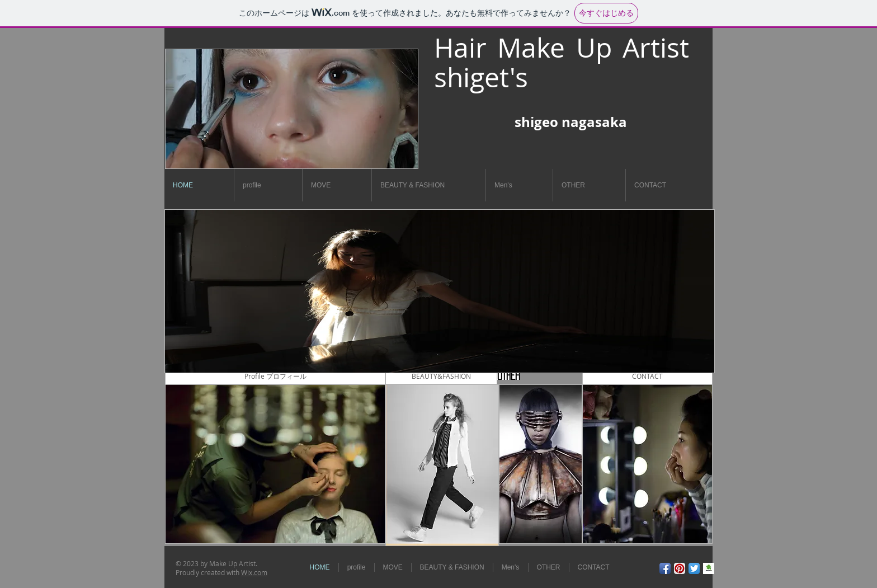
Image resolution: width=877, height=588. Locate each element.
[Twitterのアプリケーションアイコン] (694, 568)
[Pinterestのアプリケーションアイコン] (680, 568)
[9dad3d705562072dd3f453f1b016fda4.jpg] (709, 568)
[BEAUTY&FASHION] (441, 376)
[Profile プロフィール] (275, 376)
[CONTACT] (647, 376)
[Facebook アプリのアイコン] (665, 568)
